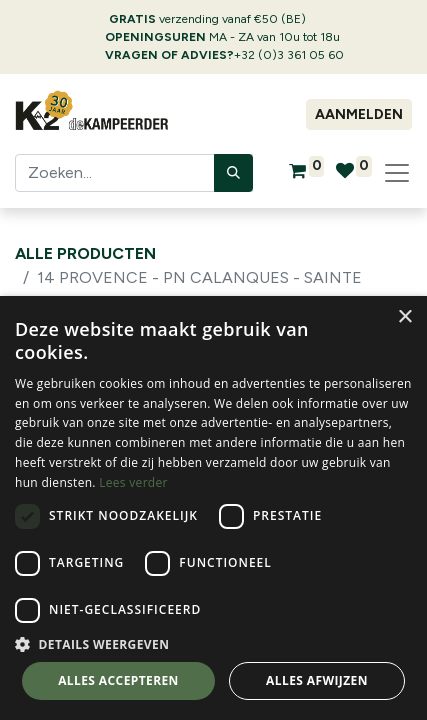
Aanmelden (359, 114)
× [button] (404, 317)
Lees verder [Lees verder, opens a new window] (133, 482)
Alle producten (85, 253)
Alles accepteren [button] (118, 680)
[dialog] (213, 508)
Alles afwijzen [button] (317, 680)
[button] (213, 644)
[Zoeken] (233, 173)
